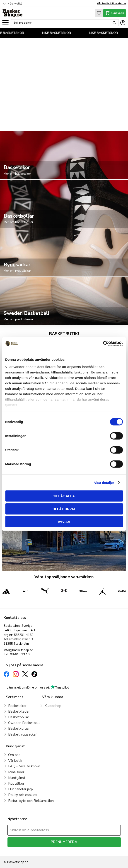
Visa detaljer (104, 482)
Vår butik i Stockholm (111, 3)
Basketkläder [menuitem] (19, 711)
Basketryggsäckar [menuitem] (22, 734)
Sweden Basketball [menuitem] (24, 723)
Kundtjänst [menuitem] (17, 778)
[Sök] (114, 23)
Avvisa (64, 522)
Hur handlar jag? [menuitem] (21, 789)
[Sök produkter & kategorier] (62, 23)
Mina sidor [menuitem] (16, 772)
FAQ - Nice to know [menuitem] (24, 766)
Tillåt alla (64, 496)
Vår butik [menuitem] (15, 761)
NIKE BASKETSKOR (15, 33)
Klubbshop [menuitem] (53, 706)
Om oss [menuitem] (14, 755)
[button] (5, 23)
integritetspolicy (80, 850)
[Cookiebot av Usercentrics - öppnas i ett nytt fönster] (103, 343)
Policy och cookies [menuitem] (23, 795)
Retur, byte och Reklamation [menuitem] (31, 801)
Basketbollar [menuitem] (19, 717)
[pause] (120, 122)
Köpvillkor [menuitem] (16, 783)
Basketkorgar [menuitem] (19, 729)
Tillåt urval (64, 509)
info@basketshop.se (18, 650)
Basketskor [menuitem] (17, 706)
